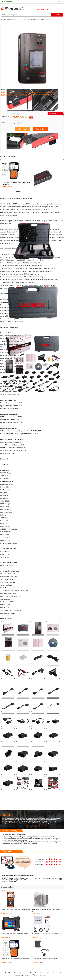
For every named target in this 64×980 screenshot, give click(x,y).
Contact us (55, 973)
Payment (16, 973)
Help (33, 974)
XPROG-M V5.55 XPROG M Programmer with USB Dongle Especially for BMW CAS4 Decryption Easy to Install (16, 880)
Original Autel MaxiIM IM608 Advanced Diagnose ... (15, 934)
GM (33, 260)
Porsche (3, 372)
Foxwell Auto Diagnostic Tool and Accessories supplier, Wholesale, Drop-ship (16, 9)
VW (10, 260)
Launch (15, 20)
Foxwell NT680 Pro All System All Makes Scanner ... (16, 958)
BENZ (6, 260)
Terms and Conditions (40, 973)
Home (3, 20)
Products (9, 20)
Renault (3, 366)
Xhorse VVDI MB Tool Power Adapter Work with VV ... (47, 958)
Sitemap (62, 973)
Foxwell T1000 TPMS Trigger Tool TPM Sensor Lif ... (16, 909)
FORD (37, 260)
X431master (21, 875)
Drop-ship (22, 973)
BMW (2, 260)
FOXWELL (22, 976)
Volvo (14, 260)
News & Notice (9, 973)
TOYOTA (23, 260)
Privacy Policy (30, 973)
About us (49, 973)
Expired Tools (22, 20)
